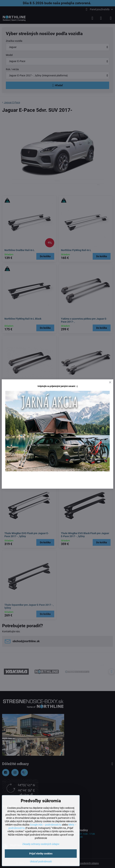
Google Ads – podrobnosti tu (46, 825)
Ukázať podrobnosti (41, 861)
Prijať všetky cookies (41, 854)
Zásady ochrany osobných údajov (41, 844)
